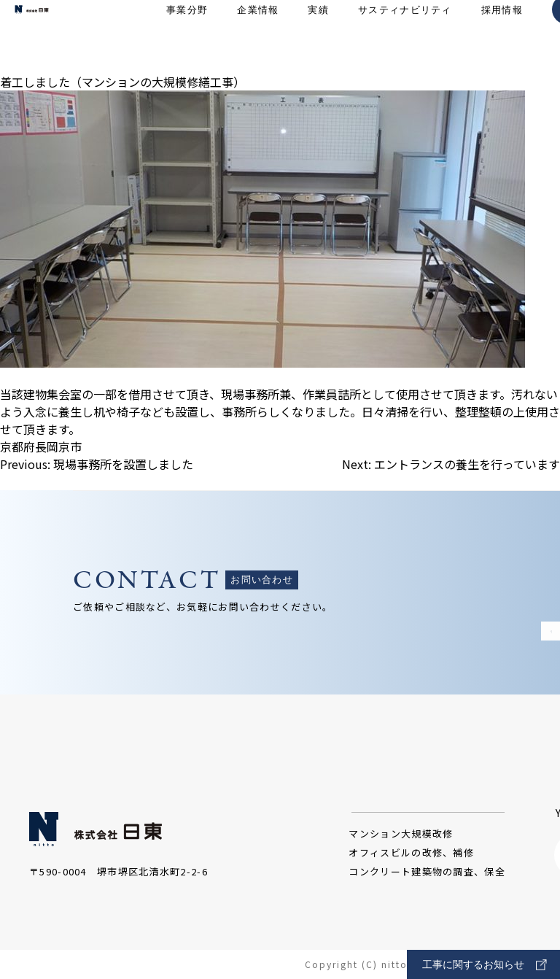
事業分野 (187, 37)
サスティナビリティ (405, 37)
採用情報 (502, 37)
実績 (318, 37)
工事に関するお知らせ (485, 965)
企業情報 (258, 37)
